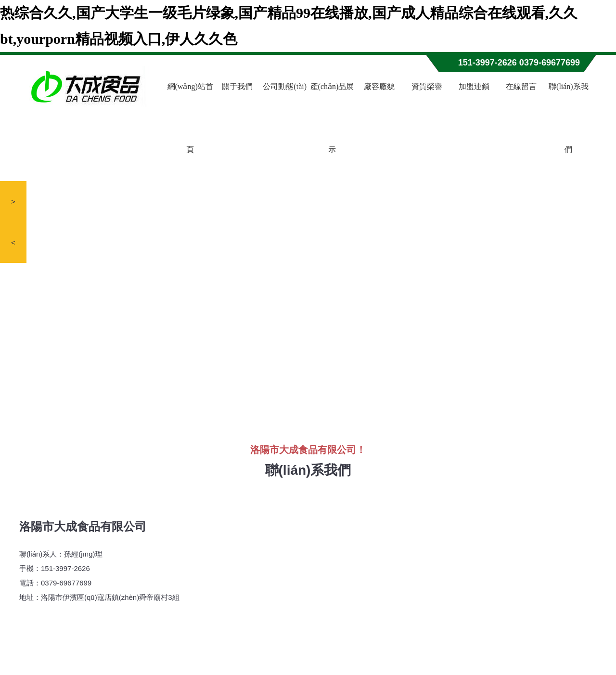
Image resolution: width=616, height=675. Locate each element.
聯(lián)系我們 (569, 118)
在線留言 (521, 86)
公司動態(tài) (285, 86)
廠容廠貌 (379, 86)
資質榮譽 (427, 86)
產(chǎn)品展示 (332, 118)
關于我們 (237, 86)
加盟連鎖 (474, 86)
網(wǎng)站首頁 (190, 118)
